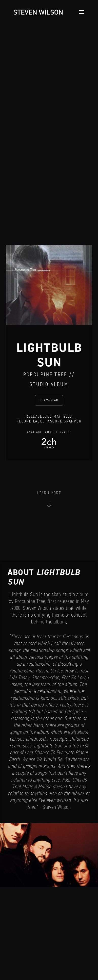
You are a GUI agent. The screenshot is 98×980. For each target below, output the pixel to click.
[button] (80, 12)
